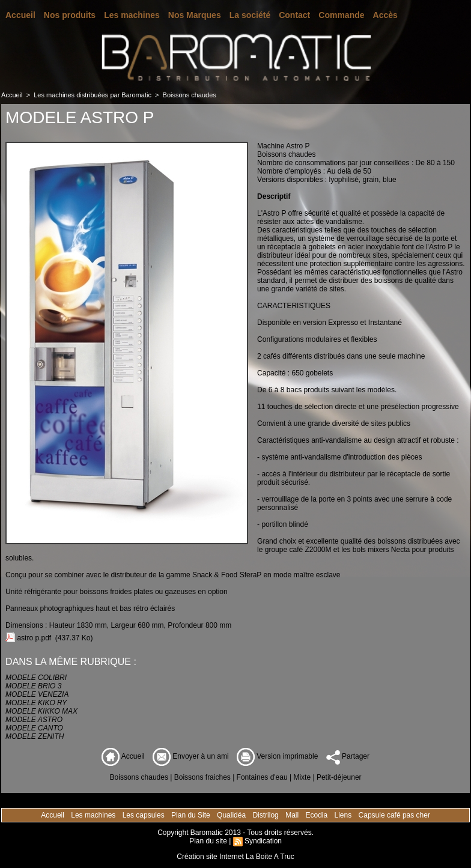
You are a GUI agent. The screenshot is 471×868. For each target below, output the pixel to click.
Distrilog (266, 815)
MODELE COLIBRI (36, 678)
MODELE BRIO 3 (33, 686)
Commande (341, 15)
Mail (293, 815)
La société (250, 15)
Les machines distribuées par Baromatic (93, 95)
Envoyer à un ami (191, 756)
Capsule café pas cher (394, 815)
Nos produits (70, 15)
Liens (344, 815)
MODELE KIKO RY (36, 703)
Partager (348, 756)
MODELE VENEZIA (37, 694)
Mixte (302, 777)
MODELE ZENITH (35, 736)
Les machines (132, 15)
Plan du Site (192, 815)
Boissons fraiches (202, 777)
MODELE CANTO (34, 728)
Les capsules (144, 815)
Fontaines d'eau (262, 777)
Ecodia (317, 815)
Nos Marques (195, 15)
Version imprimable (277, 756)
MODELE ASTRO (34, 720)
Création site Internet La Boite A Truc (235, 857)
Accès (385, 15)
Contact (294, 15)
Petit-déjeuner (339, 777)
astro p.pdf (34, 638)
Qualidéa (232, 815)
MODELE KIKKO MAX (41, 711)
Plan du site (208, 841)
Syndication (263, 841)
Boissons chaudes (190, 95)
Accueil (20, 15)
